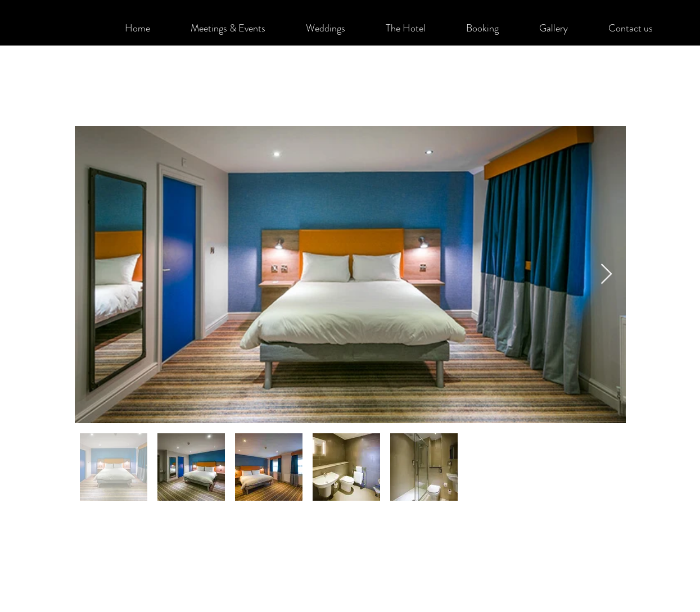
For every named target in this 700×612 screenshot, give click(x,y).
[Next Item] (606, 275)
